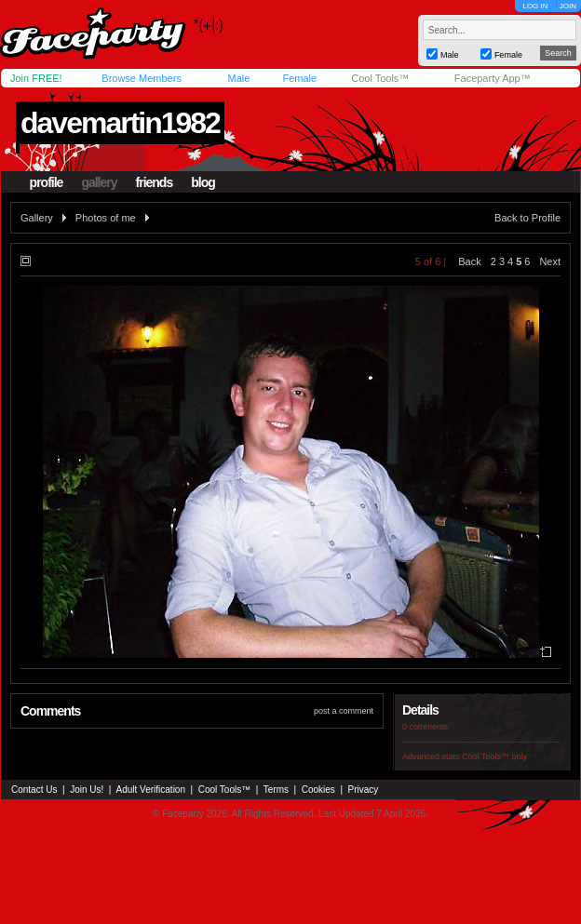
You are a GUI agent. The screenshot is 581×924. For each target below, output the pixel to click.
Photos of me (106, 218)
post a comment (344, 711)
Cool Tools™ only (494, 757)
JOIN (568, 6)
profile (47, 182)
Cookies (318, 790)
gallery (99, 182)
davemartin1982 (120, 123)
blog (203, 182)
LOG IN (535, 6)
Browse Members (142, 78)
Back (469, 261)
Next (550, 261)
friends (155, 182)
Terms (276, 790)
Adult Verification (150, 790)
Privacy (364, 790)
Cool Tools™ (380, 78)
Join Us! (87, 790)
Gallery (37, 218)
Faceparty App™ (493, 78)
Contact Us (34, 790)
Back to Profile (527, 218)
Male (238, 78)
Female (299, 78)
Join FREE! (36, 78)
